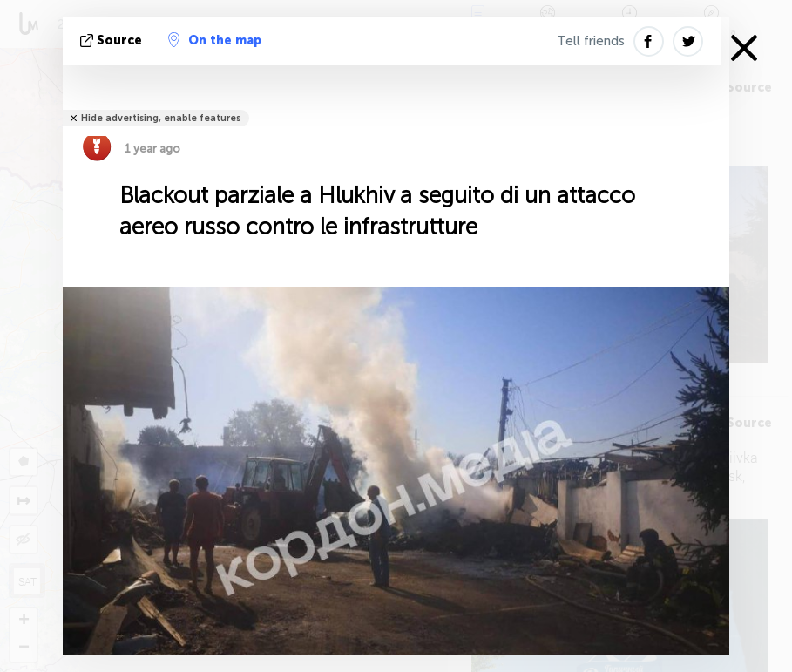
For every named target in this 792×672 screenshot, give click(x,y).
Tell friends (591, 41)
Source (113, 41)
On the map (215, 40)
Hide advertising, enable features (161, 118)
